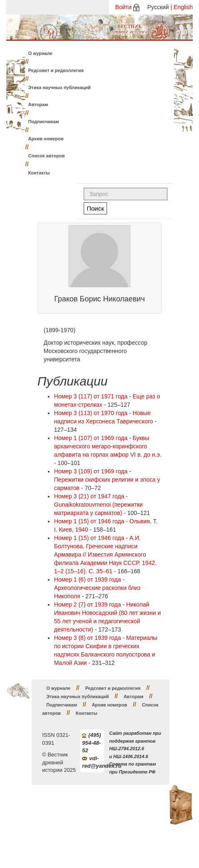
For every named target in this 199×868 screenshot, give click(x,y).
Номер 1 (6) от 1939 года (88, 579)
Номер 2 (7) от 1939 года (88, 604)
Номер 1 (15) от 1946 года (89, 521)
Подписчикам (44, 122)
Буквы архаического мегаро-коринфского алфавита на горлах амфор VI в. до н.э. (108, 446)
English (183, 7)
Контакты (39, 173)
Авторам (38, 104)
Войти (123, 7)
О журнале (40, 53)
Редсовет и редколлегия (56, 70)
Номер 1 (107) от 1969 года (91, 438)
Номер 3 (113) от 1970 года (91, 413)
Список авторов (47, 156)
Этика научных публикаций (60, 87)
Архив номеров (46, 139)
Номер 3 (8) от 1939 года (88, 638)
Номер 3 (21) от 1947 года (89, 496)
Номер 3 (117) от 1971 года (91, 396)
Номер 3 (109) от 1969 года (91, 471)
